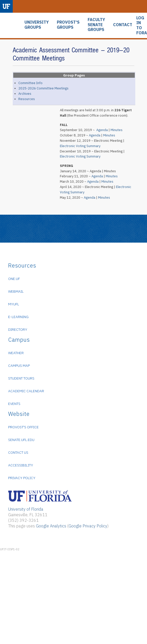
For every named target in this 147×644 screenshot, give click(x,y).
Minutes (117, 130)
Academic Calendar (26, 391)
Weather (16, 353)
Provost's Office (23, 427)
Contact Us (18, 452)
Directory (18, 329)
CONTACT (123, 25)
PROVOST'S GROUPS (68, 25)
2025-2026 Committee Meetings (43, 88)
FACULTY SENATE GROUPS (96, 25)
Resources (27, 99)
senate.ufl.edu (21, 440)
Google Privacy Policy (88, 526)
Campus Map (19, 366)
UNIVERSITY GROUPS (37, 25)
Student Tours (21, 378)
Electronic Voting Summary (80, 146)
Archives (25, 94)
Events (14, 404)
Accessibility (21, 465)
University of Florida (26, 509)
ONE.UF (14, 279)
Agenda (102, 130)
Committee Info (30, 83)
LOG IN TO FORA (142, 25)
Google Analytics (51, 526)
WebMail (16, 291)
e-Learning (18, 317)
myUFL (14, 304)
